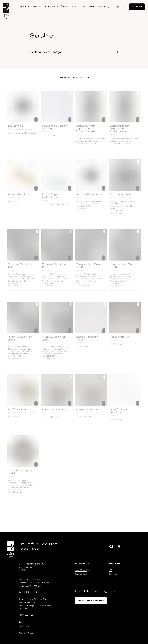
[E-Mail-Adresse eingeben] (102, 591)
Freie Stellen (24, 626)
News (38, 6)
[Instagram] (118, 546)
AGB (111, 570)
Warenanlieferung (26, 634)
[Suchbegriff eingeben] (74, 52)
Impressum (113, 574)
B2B (75, 6)
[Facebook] (111, 546)
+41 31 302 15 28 (26, 615)
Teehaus (25, 6)
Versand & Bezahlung (83, 570)
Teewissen (89, 6)
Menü (137, 6)
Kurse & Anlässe (57, 6)
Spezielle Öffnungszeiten (29, 592)
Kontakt (22, 622)
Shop (103, 6)
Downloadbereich (82, 574)
